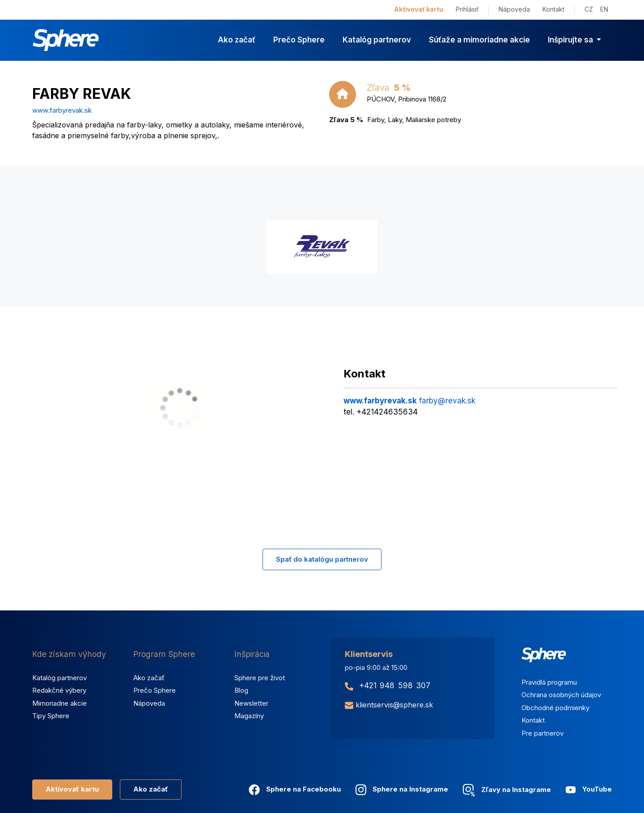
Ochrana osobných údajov (561, 695)
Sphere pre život (260, 678)
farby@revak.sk (447, 401)
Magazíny (249, 716)
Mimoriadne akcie (59, 703)
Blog (241, 690)
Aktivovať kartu (419, 9)
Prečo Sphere (299, 40)
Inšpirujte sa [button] (571, 40)
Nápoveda (514, 9)
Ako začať (237, 40)
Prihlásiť (467, 9)
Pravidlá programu (549, 682)
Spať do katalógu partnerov (322, 559)
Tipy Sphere (51, 716)
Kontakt (553, 9)
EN (604, 9)
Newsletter (251, 703)
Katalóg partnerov (377, 40)
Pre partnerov (542, 733)
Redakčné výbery (59, 690)
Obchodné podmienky (555, 708)
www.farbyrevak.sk (62, 110)
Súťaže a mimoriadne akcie (479, 40)
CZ (589, 9)
